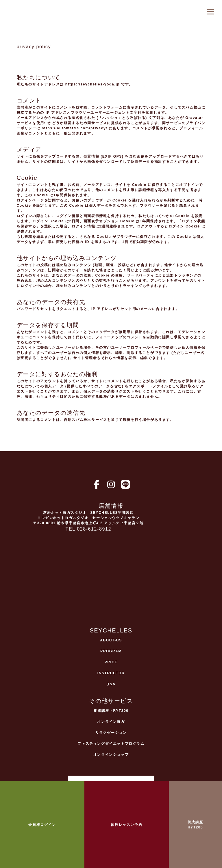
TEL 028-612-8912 (88, 529)
